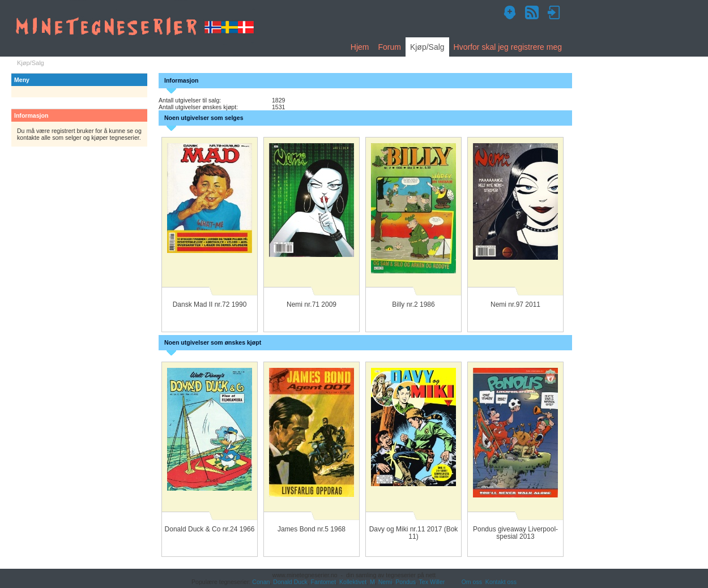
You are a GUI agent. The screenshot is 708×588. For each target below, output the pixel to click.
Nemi (385, 582)
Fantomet (324, 582)
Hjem (360, 47)
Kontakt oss (501, 582)
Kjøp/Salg (427, 47)
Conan (261, 582)
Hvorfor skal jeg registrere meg (508, 47)
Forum (389, 47)
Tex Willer (432, 582)
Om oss (472, 582)
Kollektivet (353, 582)
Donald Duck (290, 582)
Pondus (406, 582)
